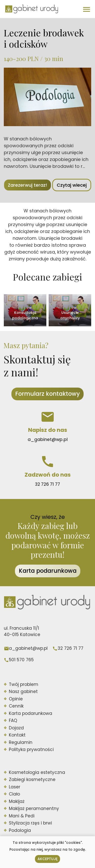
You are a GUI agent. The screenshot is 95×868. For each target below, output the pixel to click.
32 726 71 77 (70, 648)
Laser (15, 787)
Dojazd (16, 728)
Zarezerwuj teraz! (27, 185)
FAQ (13, 720)
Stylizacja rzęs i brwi (30, 823)
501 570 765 (21, 660)
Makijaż (17, 801)
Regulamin (21, 742)
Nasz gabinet (23, 692)
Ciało (14, 794)
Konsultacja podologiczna (25, 315)
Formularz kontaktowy (48, 394)
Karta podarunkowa (48, 571)
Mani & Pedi (22, 816)
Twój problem (24, 684)
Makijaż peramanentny (34, 808)
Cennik (16, 706)
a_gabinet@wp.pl (28, 648)
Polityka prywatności (31, 749)
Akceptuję (48, 859)
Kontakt (17, 735)
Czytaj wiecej (72, 185)
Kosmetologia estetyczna (37, 772)
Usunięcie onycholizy (70, 315)
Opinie (16, 699)
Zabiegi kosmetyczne (32, 779)
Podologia (20, 830)
